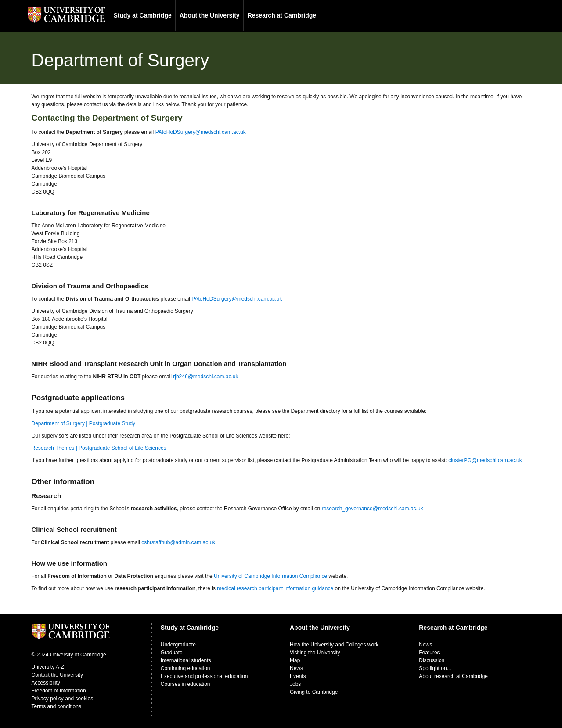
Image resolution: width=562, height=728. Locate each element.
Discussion (432, 660)
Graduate (172, 653)
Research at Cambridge (282, 15)
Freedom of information (59, 691)
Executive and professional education (204, 676)
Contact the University (57, 675)
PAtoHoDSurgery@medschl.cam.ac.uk (201, 132)
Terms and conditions (56, 706)
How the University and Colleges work (334, 645)
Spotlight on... (435, 668)
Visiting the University (315, 653)
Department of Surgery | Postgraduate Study (84, 423)
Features (429, 653)
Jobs (295, 684)
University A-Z (48, 667)
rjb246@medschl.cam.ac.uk (205, 377)
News (296, 668)
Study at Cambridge (143, 15)
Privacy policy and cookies (63, 699)
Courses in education (186, 684)
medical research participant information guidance (275, 588)
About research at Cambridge (453, 676)
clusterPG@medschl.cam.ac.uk (485, 460)
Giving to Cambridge (314, 692)
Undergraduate (178, 645)
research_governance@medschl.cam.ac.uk (373, 509)
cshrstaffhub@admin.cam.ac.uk (178, 542)
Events (298, 676)
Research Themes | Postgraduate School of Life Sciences (99, 448)
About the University (210, 15)
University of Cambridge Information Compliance (270, 576)
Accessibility (46, 683)
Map (295, 660)
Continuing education (186, 668)
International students (186, 660)
